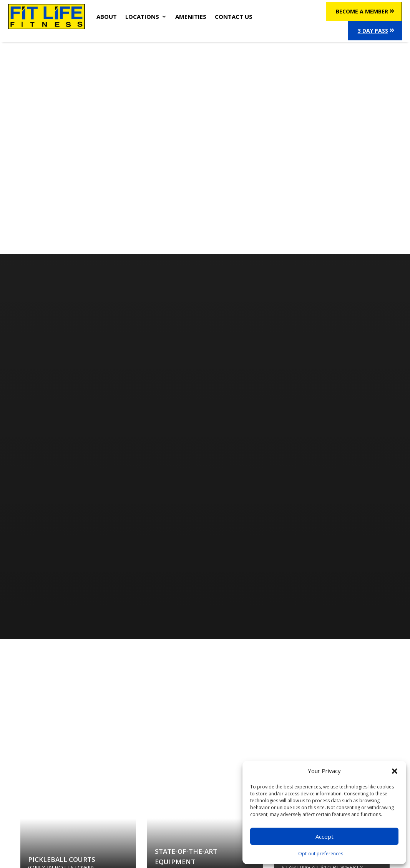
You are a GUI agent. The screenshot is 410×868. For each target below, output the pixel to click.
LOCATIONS (142, 17)
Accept (325, 836)
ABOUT (107, 17)
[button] (395, 771)
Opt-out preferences (321, 854)
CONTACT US (234, 17)
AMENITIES (191, 17)
